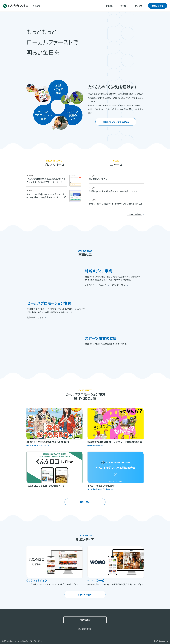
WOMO (104, 285)
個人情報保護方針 (85, 629)
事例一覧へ (85, 502)
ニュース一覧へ (135, 214)
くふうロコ (91, 285)
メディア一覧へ (119, 285)
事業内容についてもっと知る (116, 122)
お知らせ (138, 6)
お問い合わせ (158, 6)
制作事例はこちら (36, 317)
